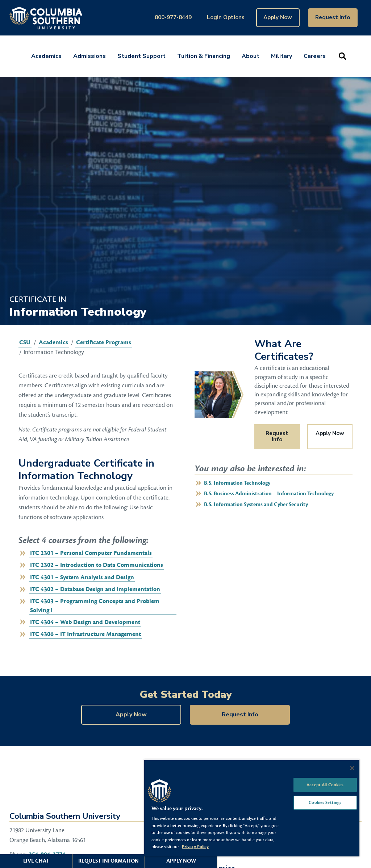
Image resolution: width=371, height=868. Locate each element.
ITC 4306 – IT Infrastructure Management (86, 634)
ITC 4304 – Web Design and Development (85, 622)
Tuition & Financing (204, 56)
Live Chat (36, 861)
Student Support (141, 56)
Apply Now (278, 17)
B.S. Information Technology (237, 483)
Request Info (333, 17)
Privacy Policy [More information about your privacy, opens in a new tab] (195, 847)
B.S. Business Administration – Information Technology (269, 494)
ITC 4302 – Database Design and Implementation (95, 589)
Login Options (226, 17)
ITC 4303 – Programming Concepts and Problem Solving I (95, 606)
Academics (46, 56)
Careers (315, 56)
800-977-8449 (173, 17)
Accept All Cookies (325, 785)
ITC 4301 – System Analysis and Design (82, 577)
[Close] (352, 768)
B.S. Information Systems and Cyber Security (256, 504)
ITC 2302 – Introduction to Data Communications (97, 565)
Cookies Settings (325, 802)
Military (282, 56)
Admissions (89, 56)
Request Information (109, 861)
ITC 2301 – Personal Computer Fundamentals (91, 553)
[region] (252, 808)
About (251, 56)
